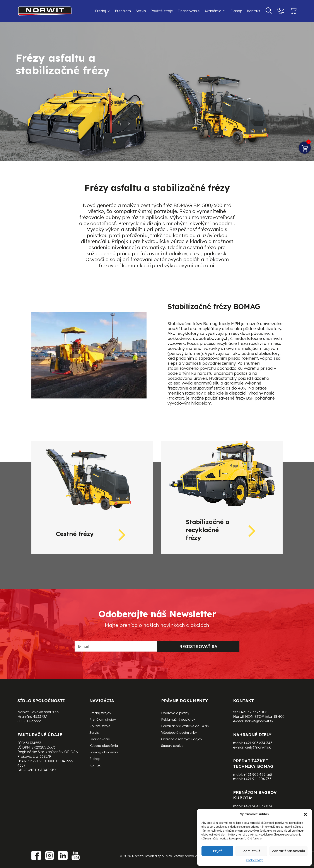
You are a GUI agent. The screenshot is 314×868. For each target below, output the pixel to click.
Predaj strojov (100, 713)
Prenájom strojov (103, 720)
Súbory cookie (172, 746)
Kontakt (253, 11)
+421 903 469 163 (258, 774)
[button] (305, 814)
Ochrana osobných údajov (182, 739)
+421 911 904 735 (258, 779)
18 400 (279, 717)
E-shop (236, 11)
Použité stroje (162, 11)
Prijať (217, 851)
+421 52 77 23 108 (253, 712)
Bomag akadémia (104, 752)
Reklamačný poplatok (178, 720)
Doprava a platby (175, 713)
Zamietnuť (252, 851)
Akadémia (213, 11)
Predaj (100, 11)
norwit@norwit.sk (259, 721)
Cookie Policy (254, 860)
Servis (141, 11)
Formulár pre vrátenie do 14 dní (185, 726)
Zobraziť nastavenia (288, 851)
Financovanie (189, 11)
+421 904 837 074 (258, 806)
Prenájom (123, 11)
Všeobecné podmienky (179, 733)
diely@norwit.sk (258, 747)
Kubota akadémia (104, 746)
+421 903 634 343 (258, 743)
